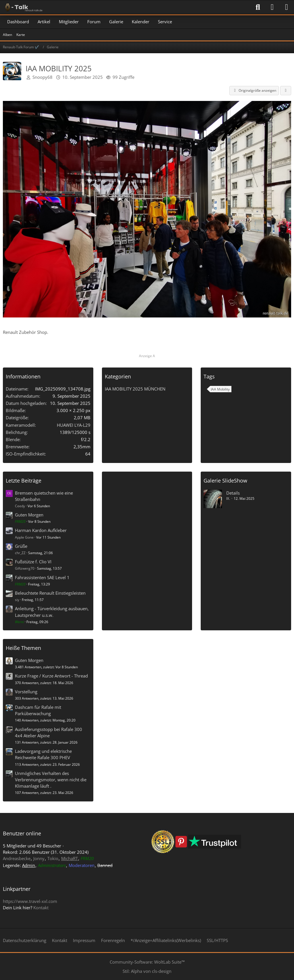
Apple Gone (24, 537)
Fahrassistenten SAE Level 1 (42, 577)
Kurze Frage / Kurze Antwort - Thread (51, 676)
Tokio (53, 858)
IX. (228, 498)
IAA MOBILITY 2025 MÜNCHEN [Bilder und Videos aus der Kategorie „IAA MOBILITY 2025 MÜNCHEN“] (135, 389)
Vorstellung (26, 692)
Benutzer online (22, 833)
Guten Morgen (29, 515)
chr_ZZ (20, 553)
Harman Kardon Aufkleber (41, 530)
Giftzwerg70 (25, 568)
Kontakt (41, 908)
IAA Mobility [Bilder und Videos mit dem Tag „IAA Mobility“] (220, 389)
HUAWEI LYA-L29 (74, 425)
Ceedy (20, 506)
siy (17, 600)
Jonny (39, 858)
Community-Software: (147, 962)
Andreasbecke (17, 858)
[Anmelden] (272, 7)
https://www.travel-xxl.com (30, 901)
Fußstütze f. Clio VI (33, 562)
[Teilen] (286, 91)
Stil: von (147, 971)
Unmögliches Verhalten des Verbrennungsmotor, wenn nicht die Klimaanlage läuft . (51, 780)
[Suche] (258, 7)
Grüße (21, 546)
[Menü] (287, 7)
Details (233, 493)
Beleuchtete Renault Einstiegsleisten (50, 593)
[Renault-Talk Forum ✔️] (23, 7)
